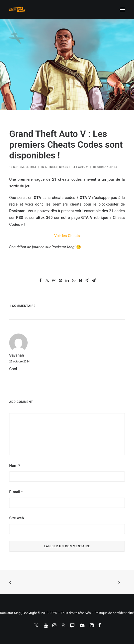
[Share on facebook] (40, 281)
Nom (15, 466)
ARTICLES (51, 167)
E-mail (16, 492)
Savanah (16, 355)
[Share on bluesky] (80, 281)
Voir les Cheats (67, 236)
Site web (16, 518)
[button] (122, 9)
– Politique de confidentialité (113, 613)
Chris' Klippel (108, 167)
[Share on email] (94, 281)
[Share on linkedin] (67, 281)
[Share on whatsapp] (74, 281)
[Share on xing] (87, 281)
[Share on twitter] (47, 281)
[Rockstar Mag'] (17, 9)
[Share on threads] (54, 281)
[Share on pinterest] (60, 281)
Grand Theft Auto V (74, 167)
